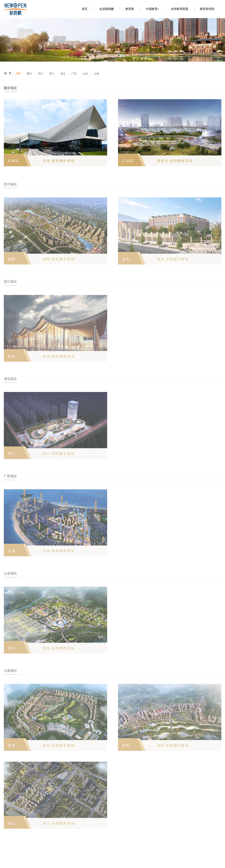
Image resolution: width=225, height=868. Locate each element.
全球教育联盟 (179, 9)
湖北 (63, 74)
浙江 (52, 74)
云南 (96, 74)
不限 (18, 74)
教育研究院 (207, 9)
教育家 (130, 9)
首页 (84, 9)
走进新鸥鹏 (106, 9)
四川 (40, 74)
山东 (85, 74)
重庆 (29, 74)
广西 (74, 74)
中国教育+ (152, 9)
